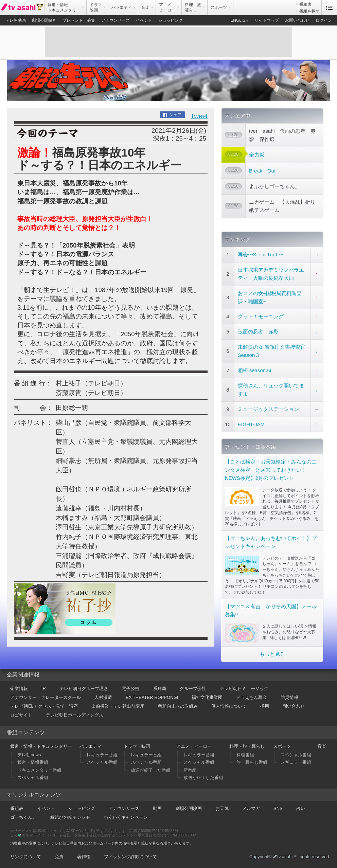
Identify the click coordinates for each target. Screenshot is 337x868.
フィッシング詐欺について (130, 857)
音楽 (322, 746)
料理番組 (245, 755)
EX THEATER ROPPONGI (152, 697)
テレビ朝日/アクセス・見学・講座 (44, 706)
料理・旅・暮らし (247, 746)
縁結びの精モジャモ (70, 817)
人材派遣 (103, 697)
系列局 (159, 689)
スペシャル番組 (33, 777)
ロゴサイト (21, 715)
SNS (278, 808)
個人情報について (229, 706)
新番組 (190, 770)
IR (44, 689)
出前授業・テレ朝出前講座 (118, 706)
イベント (144, 20)
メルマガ (251, 808)
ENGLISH (239, 20)
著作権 (84, 857)
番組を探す (309, 11)
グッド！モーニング (261, 316)
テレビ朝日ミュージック (244, 689)
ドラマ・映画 (137, 746)
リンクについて (26, 857)
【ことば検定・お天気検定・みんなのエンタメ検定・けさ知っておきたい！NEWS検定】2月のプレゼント (271, 470)
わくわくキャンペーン (126, 817)
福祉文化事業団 (207, 697)
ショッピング (171, 20)
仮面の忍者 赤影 (258, 332)
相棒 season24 (255, 370)
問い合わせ (294, 706)
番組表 (305, 4)
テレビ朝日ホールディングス (75, 715)
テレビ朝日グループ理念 (84, 689)
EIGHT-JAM (251, 424)
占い (301, 808)
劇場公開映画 (44, 20)
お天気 (222, 808)
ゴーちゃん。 (23, 817)
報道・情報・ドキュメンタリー (41, 746)
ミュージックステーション (268, 409)
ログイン (324, 20)
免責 (59, 857)
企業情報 (19, 689)
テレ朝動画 (16, 20)
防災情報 (289, 697)
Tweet (199, 116)
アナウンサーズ (116, 20)
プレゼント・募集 (79, 20)
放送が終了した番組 (151, 770)
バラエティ (91, 746)
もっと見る (272, 654)
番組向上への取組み (178, 706)
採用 (265, 706)
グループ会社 (193, 689)
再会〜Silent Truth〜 (261, 255)
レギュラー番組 (102, 755)
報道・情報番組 (33, 762)
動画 (157, 808)
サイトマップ (267, 20)
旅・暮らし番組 (252, 762)
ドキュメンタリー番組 (39, 770)
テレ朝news (29, 755)
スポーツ (282, 746)
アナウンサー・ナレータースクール (46, 697)
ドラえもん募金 (252, 697)
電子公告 (130, 689)
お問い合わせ (297, 20)
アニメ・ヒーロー (194, 746)
